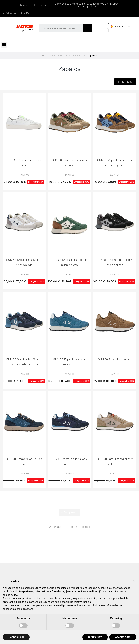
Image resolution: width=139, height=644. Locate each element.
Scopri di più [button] (16, 637)
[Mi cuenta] (109, 25)
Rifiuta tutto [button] (95, 637)
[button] (125, 82)
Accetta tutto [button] (123, 637)
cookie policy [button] (10, 595)
